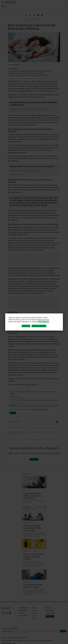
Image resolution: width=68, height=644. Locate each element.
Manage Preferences (39, 326)
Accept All (26, 326)
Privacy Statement (43, 322)
